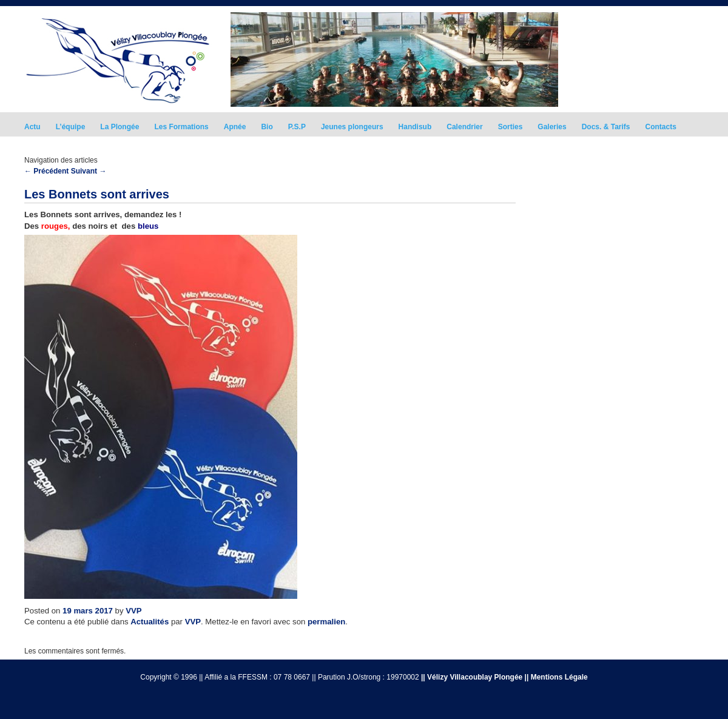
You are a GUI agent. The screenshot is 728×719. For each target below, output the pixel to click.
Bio (267, 127)
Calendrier (464, 127)
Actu (32, 127)
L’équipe (71, 127)
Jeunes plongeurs (352, 127)
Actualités (150, 622)
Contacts (661, 127)
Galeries (552, 127)
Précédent (46, 171)
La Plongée (120, 127)
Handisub (415, 127)
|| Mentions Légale (556, 677)
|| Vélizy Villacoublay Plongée (472, 677)
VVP (133, 611)
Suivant (89, 171)
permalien (326, 622)
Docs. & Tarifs (606, 127)
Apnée (235, 127)
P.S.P (297, 127)
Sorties (511, 127)
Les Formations (181, 127)
